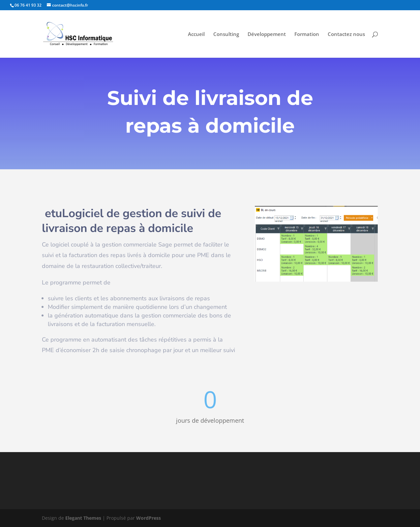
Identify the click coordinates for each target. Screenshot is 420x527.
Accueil (196, 34)
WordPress (149, 518)
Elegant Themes (83, 518)
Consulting (226, 34)
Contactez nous (346, 34)
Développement (267, 34)
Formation (307, 34)
